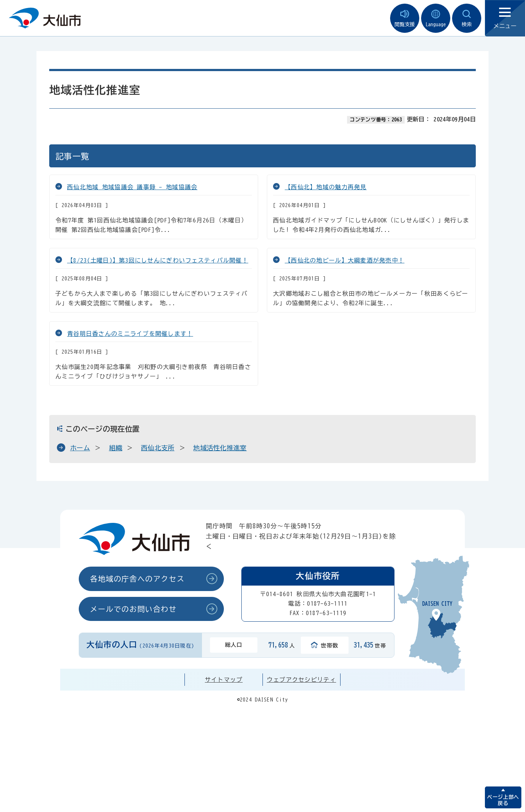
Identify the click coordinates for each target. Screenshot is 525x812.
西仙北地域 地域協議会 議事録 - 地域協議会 (132, 187)
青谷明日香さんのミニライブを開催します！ (130, 334)
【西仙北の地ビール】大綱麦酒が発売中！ (345, 260)
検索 (467, 18)
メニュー (505, 18)
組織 (116, 448)
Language (436, 18)
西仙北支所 (158, 448)
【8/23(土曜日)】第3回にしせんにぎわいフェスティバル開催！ (158, 260)
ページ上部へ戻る (503, 800)
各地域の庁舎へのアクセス (137, 579)
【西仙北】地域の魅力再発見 (326, 187)
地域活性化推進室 (220, 448)
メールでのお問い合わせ (133, 609)
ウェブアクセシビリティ (302, 680)
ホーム (80, 448)
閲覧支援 (405, 18)
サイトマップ (224, 680)
